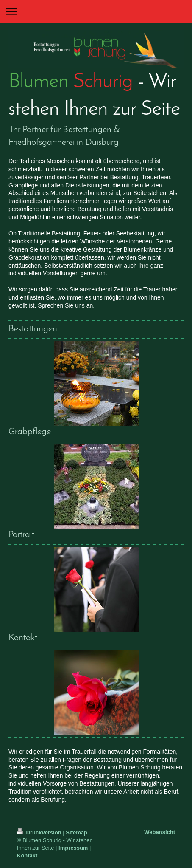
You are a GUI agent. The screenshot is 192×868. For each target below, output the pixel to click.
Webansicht (160, 832)
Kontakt (27, 855)
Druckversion (40, 833)
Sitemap (77, 833)
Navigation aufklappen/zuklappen (96, 11)
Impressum (73, 848)
